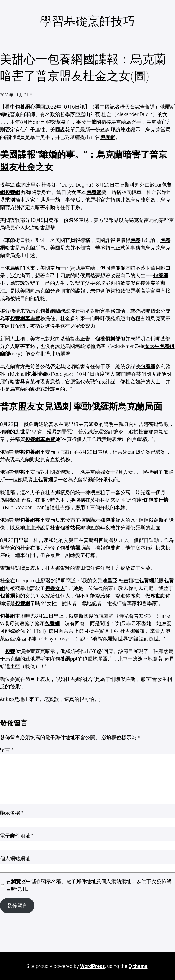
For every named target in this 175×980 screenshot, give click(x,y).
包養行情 (158, 500)
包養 (135, 240)
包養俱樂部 (108, 339)
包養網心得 (28, 107)
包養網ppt (66, 659)
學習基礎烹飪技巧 (87, 21)
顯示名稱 (12, 813)
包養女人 (55, 588)
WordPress (93, 966)
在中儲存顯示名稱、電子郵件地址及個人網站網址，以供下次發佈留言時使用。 (89, 885)
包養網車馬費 (25, 318)
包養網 (108, 137)
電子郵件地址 (17, 836)
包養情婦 (37, 374)
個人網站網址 (15, 858)
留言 (7, 750)
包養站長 (70, 528)
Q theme (138, 966)
